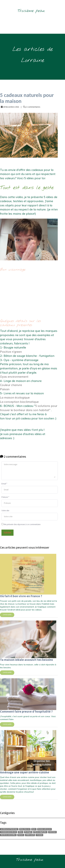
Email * (4, 484)
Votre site (5, 511)
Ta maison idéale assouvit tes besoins (26, 660)
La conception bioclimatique (19, 402)
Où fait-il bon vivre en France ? (21, 596)
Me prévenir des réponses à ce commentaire (21, 524)
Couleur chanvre (11, 385)
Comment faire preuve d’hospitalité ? (26, 712)
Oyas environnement (15, 377)
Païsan (5, 389)
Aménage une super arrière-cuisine (25, 772)
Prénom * (5, 497)
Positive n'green (11, 352)
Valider (7, 533)
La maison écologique (15, 397)
